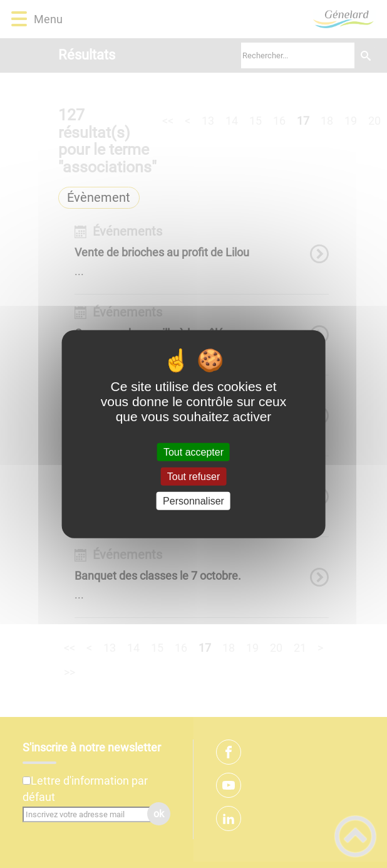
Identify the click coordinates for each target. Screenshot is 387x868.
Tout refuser (194, 476)
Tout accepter (194, 452)
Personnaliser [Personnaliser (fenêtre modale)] (194, 501)
